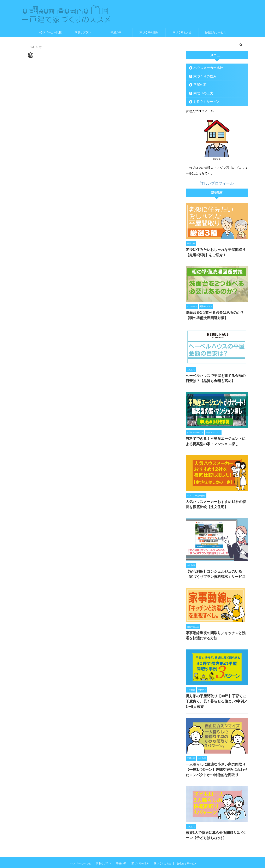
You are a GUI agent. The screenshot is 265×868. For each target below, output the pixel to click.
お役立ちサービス (215, 32)
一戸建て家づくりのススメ (132, 854)
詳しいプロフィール (217, 183)
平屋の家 (116, 32)
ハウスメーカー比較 (50, 32)
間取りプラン (83, 32)
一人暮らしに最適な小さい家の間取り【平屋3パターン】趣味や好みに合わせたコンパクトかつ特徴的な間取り (216, 753)
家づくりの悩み (149, 32)
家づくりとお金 (182, 32)
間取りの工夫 (201, 93)
